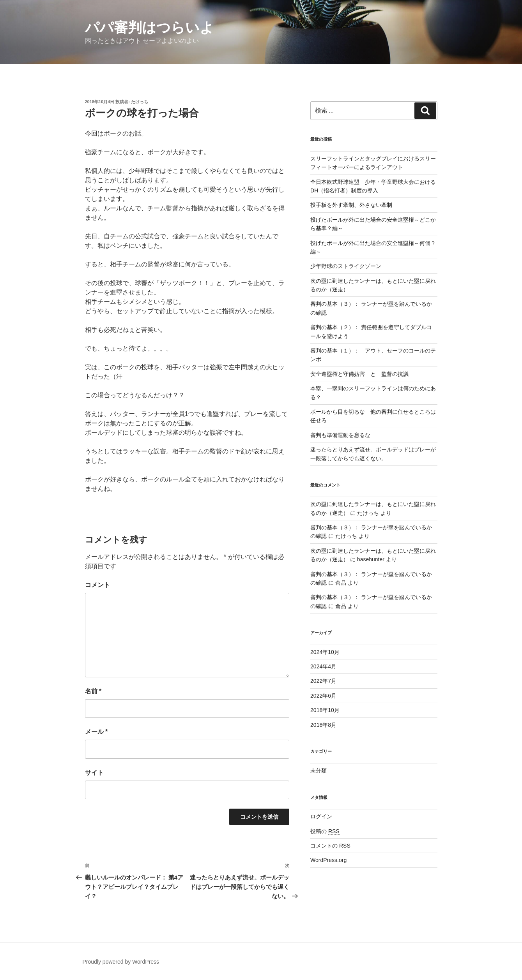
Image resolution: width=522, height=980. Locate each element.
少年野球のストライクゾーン (346, 266)
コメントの (330, 846)
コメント (97, 585)
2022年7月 (323, 681)
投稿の (325, 831)
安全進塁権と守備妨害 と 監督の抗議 (359, 374)
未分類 (319, 770)
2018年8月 (323, 725)
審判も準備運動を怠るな (340, 435)
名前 (93, 691)
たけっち (140, 102)
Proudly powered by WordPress (121, 962)
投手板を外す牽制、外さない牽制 (351, 205)
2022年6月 (323, 696)
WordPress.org (328, 860)
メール (96, 732)
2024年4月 (323, 666)
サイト (94, 773)
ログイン (321, 816)
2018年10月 (325, 710)
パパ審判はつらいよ (150, 27)
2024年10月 (325, 652)
